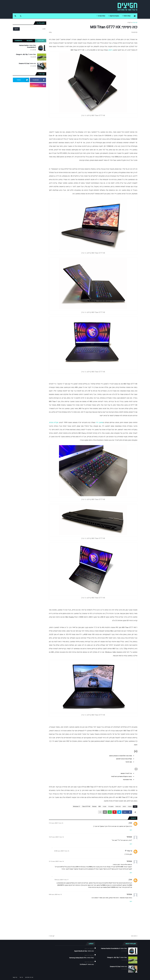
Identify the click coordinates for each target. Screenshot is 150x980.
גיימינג (110, 50)
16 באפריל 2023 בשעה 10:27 (56, 837)
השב (131, 830)
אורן (130, 823)
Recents (30, 41)
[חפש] (33, 29)
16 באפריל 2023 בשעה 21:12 (56, 861)
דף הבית (135, 22)
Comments (18, 41)
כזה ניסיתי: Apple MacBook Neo (84, 951)
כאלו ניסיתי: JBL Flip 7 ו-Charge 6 (26, 54)
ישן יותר (52, 936)
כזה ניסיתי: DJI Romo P (87, 964)
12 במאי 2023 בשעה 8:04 (55, 894)
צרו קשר (15, 977)
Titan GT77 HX (86, 806)
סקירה (105, 806)
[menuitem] (135, 16)
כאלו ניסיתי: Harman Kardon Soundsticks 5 (27, 46)
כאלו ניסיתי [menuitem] (127, 16)
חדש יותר (134, 936)
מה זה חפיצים (29, 977)
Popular (41, 41)
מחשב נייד (99, 422)
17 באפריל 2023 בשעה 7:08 (61, 880)
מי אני (21, 977)
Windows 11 (77, 806)
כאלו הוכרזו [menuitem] (102, 16)
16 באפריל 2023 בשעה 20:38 (62, 851)
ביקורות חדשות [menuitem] (114, 16)
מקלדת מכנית (54, 422)
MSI (100, 806)
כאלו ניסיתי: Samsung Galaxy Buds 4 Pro (81, 958)
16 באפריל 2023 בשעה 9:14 (56, 823)
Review (94, 806)
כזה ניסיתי (118, 806)
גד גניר (129, 851)
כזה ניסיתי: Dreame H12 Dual (27, 64)
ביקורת (129, 22)
